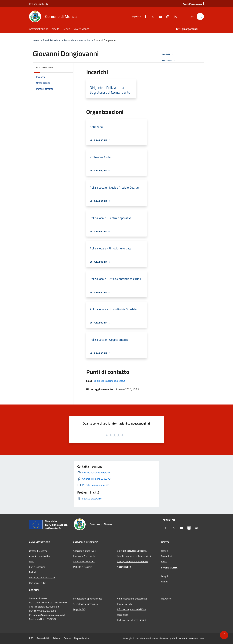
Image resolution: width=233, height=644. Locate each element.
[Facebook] (144, 16)
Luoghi (164, 576)
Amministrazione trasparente (132, 599)
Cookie (67, 638)
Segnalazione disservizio (85, 604)
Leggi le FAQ (79, 609)
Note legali (123, 615)
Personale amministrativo (77, 40)
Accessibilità (43, 638)
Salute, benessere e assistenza (133, 561)
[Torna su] (224, 635)
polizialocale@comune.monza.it (109, 381)
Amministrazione (52, 40)
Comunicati (167, 556)
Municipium (178, 638)
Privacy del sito (125, 604)
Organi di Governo (38, 551)
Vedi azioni (169, 61)
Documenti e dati (38, 583)
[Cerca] (200, 16)
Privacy (57, 638)
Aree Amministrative (40, 556)
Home (36, 40)
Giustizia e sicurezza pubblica (132, 551)
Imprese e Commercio (84, 556)
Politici (33, 572)
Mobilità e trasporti (83, 567)
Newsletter (167, 599)
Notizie (165, 551)
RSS (31, 638)
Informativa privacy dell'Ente (132, 609)
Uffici (32, 561)
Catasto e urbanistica (84, 561)
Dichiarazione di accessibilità (132, 620)
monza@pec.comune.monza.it (50, 615)
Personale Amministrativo (42, 578)
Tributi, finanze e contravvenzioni (134, 556)
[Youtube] (159, 16)
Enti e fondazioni (38, 567)
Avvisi (164, 561)
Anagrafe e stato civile (84, 551)
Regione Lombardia (39, 4)
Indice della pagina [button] (45, 67)
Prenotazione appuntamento (88, 599)
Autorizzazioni (124, 567)
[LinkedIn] (174, 16)
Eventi (164, 582)
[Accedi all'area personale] (193, 4)
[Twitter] (152, 16)
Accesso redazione (195, 638)
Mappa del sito (81, 638)
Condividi (168, 54)
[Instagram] (166, 16)
